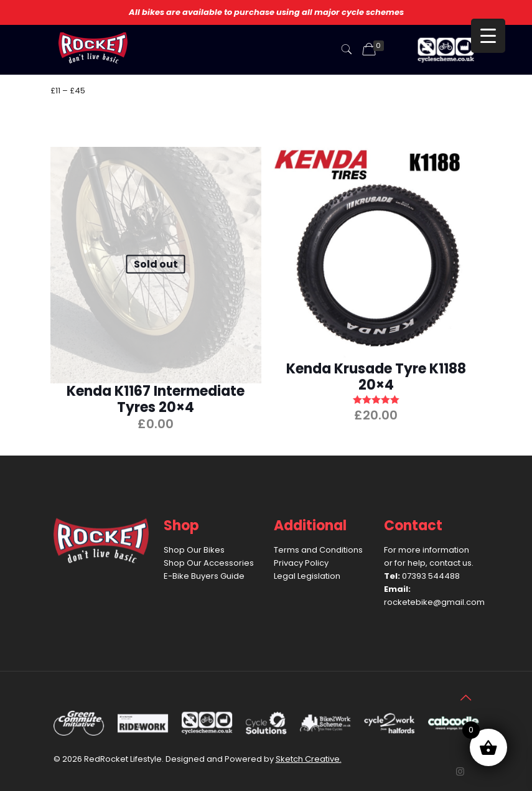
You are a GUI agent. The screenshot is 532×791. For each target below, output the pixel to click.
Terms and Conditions (318, 550)
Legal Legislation (307, 576)
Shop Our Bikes (194, 550)
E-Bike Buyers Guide (204, 576)
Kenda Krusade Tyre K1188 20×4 (376, 377)
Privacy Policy (301, 563)
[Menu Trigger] (488, 36)
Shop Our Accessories (209, 563)
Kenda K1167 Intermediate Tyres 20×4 (156, 399)
